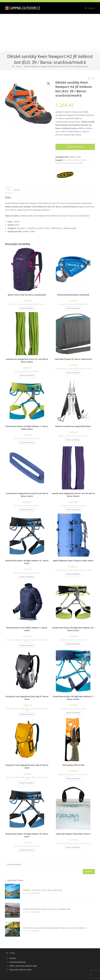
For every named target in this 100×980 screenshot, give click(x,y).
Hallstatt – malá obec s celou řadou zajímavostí (39, 888)
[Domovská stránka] (13, 66)
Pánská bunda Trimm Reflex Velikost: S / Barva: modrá (27, 629)
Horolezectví (70, 304)
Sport (87, 304)
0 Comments (32, 891)
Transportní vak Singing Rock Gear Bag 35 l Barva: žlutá (27, 766)
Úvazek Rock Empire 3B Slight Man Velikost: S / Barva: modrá (73, 698)
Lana (33, 371)
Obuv (81, 163)
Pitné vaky (83, 843)
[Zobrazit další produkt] (93, 78)
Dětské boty (68, 160)
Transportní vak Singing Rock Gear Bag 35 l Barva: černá (27, 698)
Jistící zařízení (79, 304)
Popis (9, 190)
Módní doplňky (28, 304)
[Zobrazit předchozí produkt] (89, 78)
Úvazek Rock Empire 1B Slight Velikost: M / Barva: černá (27, 835)
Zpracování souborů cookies (21, 959)
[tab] (9, 190)
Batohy (11, 304)
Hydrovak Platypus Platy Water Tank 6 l (73, 834)
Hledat (89, 872)
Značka (17, 190)
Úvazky (38, 439)
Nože (68, 436)
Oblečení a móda (72, 163)
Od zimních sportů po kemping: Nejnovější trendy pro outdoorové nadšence (51, 919)
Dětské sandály (80, 160)
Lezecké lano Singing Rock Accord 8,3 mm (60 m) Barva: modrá (27, 495)
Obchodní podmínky (18, 951)
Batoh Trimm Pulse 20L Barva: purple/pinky (27, 295)
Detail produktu (75, 147)
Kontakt (13, 948)
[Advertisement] (50, 33)
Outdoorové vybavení (77, 436)
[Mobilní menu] (89, 8)
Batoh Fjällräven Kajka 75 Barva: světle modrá (73, 561)
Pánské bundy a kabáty (34, 640)
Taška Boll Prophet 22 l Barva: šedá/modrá (73, 359)
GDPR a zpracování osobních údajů (23, 955)
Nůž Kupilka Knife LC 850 (73, 765)
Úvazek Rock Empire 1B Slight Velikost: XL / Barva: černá (27, 562)
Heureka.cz (60, 163)
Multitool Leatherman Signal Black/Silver (73, 426)
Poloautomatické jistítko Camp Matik (73, 295)
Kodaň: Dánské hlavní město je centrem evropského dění (43, 904)
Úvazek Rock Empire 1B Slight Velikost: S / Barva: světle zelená (27, 428)
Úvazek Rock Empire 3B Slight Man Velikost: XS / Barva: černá (73, 629)
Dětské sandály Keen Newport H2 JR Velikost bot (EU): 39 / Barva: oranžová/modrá (56, 66)
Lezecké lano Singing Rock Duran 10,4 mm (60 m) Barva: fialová (73, 495)
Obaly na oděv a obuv (32, 709)
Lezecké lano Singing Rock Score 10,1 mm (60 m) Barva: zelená (27, 360)
